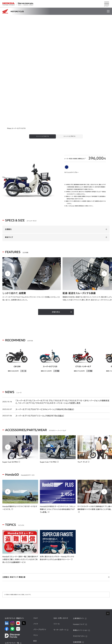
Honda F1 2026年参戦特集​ (53, 618)
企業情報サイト (79, 554)
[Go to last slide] (8, 209)
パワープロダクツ (40, 565)
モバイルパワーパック (41, 582)
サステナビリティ (79, 572)
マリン (36, 571)
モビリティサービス (40, 588)
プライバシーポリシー (39, 633)
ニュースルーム (78, 583)
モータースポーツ (60, 565)
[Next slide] (104, 209)
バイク (36, 559)
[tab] (41, 72)
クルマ (36, 554)
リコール (57, 559)
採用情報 (76, 589)
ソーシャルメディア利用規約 (60, 633)
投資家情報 (77, 577)
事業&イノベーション (80, 566)
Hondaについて (79, 560)
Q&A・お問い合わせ (61, 554)
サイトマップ (23, 633)
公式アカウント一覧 (12, 578)
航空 (35, 576)
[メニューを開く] (107, 4)
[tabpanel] (56, 38)
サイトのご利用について (85, 633)
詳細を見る (56, 247)
